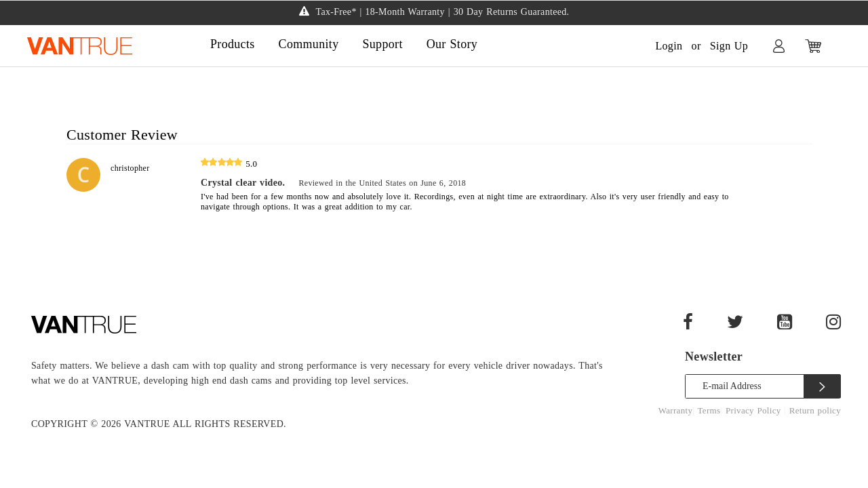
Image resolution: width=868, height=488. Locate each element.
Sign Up (729, 46)
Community (309, 44)
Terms (709, 410)
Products (233, 44)
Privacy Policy (755, 410)
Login (669, 46)
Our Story (452, 44)
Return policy (815, 410)
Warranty (676, 410)
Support (382, 44)
